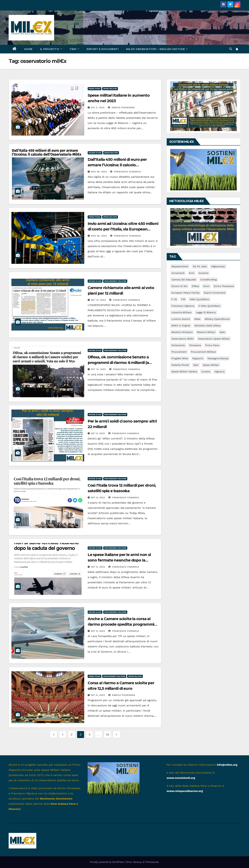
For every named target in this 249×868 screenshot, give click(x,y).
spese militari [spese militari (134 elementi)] (211, 365)
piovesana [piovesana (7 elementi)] (195, 345)
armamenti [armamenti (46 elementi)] (178, 273)
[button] (231, 49)
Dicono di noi (95, 153)
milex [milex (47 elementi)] (197, 319)
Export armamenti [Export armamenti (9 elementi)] (215, 293)
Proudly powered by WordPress (107, 862)
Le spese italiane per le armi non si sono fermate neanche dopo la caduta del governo (119, 560)
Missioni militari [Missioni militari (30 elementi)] (206, 332)
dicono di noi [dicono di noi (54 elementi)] (179, 286)
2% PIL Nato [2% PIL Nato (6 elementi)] (200, 266)
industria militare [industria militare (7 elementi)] (181, 312)
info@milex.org (227, 765)
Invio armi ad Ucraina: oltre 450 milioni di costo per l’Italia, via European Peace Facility (123, 229)
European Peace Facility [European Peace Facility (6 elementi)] (185, 293)
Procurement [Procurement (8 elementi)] (179, 352)
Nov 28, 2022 (99, 172)
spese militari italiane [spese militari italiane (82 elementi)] (184, 372)
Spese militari (110, 89)
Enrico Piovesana (121, 108)
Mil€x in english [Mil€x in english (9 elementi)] (181, 326)
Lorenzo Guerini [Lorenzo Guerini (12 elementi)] (181, 319)
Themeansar (152, 862)
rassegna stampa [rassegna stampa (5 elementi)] (218, 358)
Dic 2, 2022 (98, 108)
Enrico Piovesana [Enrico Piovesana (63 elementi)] (224, 286)
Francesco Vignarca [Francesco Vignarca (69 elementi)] (183, 306)
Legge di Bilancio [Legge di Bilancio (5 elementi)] (206, 312)
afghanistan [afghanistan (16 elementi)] (218, 266)
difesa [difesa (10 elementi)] (195, 286)
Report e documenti (103, 49)
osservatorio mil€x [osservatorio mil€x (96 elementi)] (183, 339)
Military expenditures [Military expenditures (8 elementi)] (217, 319)
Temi (74, 49)
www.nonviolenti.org (181, 778)
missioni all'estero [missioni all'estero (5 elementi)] (182, 332)
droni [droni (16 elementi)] (206, 286)
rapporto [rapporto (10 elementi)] (198, 358)
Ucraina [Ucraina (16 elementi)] (206, 372)
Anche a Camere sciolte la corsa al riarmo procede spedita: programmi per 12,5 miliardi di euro (121, 624)
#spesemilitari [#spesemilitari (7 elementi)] (180, 266)
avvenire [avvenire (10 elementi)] (203, 273)
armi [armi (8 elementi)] (192, 273)
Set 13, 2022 (99, 300)
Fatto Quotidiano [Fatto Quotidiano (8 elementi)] (199, 299)
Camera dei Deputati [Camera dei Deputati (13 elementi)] (184, 280)
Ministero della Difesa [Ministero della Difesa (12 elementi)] (207, 326)
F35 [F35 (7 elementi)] (183, 299)
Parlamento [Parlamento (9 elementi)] (178, 345)
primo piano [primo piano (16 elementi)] (212, 345)
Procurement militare (115, 281)
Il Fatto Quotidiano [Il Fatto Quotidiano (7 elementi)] (209, 306)
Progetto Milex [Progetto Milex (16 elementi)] (180, 358)
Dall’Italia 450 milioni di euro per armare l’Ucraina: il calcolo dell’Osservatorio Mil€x (117, 165)
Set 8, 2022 (98, 498)
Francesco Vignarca (126, 172)
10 (107, 734)
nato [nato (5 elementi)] (222, 332)
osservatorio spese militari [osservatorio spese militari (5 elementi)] (214, 339)
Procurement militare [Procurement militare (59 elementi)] (203, 352)
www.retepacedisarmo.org (185, 791)
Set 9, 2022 (98, 433)
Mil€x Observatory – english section (157, 49)
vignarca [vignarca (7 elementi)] (219, 372)
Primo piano (95, 89)
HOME (28, 49)
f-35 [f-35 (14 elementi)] (174, 299)
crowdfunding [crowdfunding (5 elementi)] (208, 280)
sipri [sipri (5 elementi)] (196, 365)
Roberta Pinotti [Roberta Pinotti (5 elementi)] (180, 365)
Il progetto (51, 49)
